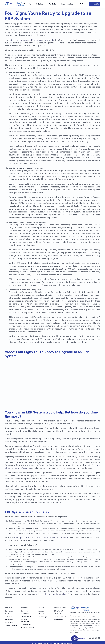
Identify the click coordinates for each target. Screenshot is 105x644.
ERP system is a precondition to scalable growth (31, 40)
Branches (8, 614)
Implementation (26, 616)
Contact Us (95, 4)
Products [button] (29, 4)
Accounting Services (28, 627)
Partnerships (9, 620)
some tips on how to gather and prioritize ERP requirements (41, 538)
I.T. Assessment (26, 625)
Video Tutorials (42, 614)
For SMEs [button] (54, 4)
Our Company (9, 611)
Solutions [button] (41, 4)
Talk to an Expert (43, 617)
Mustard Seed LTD (60, 617)
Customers (8, 617)
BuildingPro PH (59, 620)
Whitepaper (41, 611)
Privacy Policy (9, 623)
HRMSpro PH (58, 614)
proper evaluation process (34, 552)
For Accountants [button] (69, 4)
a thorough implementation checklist (53, 594)
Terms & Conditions (11, 625)
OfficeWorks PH (59, 611)
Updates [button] (83, 4)
